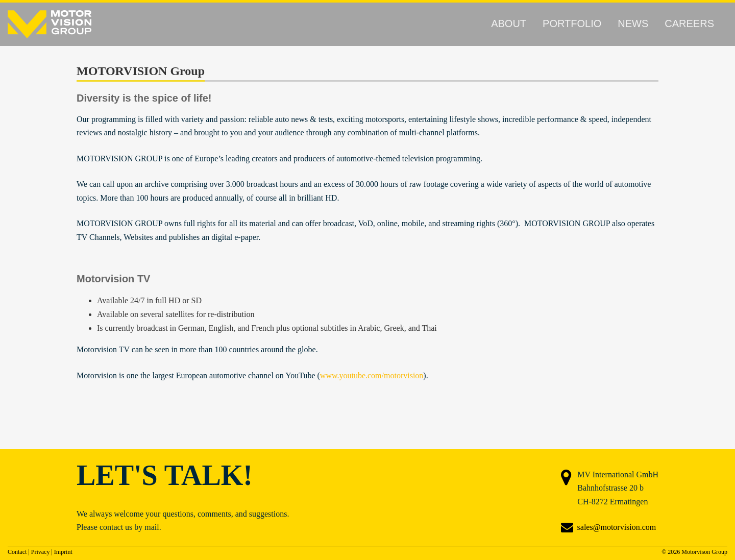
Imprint (63, 552)
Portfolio (572, 23)
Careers (689, 23)
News (633, 23)
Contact (17, 552)
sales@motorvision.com (617, 527)
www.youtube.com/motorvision (372, 375)
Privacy (41, 552)
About (509, 23)
